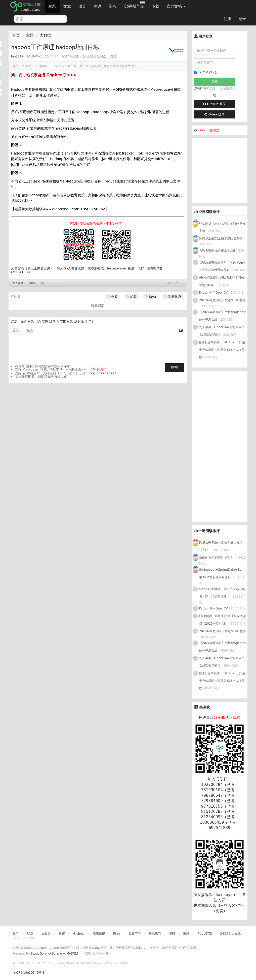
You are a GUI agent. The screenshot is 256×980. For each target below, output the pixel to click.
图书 (112, 6)
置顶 (114, 57)
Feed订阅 (205, 934)
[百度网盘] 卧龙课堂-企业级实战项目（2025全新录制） (223, 620)
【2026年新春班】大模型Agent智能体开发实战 (223, 316)
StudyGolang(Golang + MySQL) (54, 954)
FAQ (30, 934)
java (151, 297)
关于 (15, 934)
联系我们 (155, 934)
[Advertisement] (224, 170)
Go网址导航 (135, 5)
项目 (82, 6)
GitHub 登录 (215, 104)
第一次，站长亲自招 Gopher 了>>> (44, 75)
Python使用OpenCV (214, 293)
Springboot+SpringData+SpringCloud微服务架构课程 (222, 573)
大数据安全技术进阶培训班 (217, 251)
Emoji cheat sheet (101, 373)
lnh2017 (17, 56)
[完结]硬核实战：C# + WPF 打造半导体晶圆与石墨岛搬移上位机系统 (222, 350)
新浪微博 (99, 934)
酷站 (186, 934)
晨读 (62, 934)
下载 (155, 6)
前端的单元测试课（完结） (217, 558)
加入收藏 (18, 283)
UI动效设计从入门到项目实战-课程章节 (222, 227)
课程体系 (173, 297)
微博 (32, 283)
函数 (132, 297)
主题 (52, 6)
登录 (242, 19)
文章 (67, 6)
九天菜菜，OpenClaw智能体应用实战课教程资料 (222, 331)
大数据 (45, 35)
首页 (16, 35)
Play (116, 934)
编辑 (16, 331)
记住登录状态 (206, 72)
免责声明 (135, 934)
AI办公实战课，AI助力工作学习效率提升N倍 (222, 281)
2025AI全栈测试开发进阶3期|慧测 (223, 300)
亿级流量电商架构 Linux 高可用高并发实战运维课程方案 (222, 266)
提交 (174, 367)
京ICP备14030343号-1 (28, 973)
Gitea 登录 (215, 114)
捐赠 (172, 934)
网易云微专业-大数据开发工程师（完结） (221, 546)
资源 (97, 6)
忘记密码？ (228, 88)
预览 (30, 331)
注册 (227, 19)
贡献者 (46, 934)
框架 (113, 297)
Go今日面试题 (209, 130)
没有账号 (81, 321)
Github (79, 934)
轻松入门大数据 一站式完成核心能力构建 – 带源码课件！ (222, 593)
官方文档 (176, 6)
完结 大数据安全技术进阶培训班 (221, 238)
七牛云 (104, 954)
